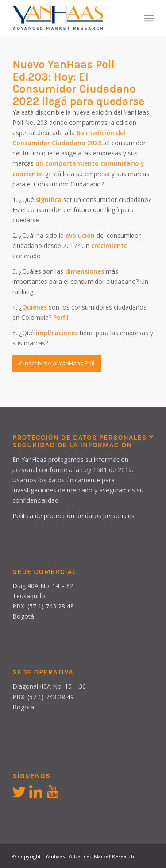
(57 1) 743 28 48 (51, 606)
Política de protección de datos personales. (74, 516)
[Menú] (149, 18)
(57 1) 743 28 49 (51, 697)
